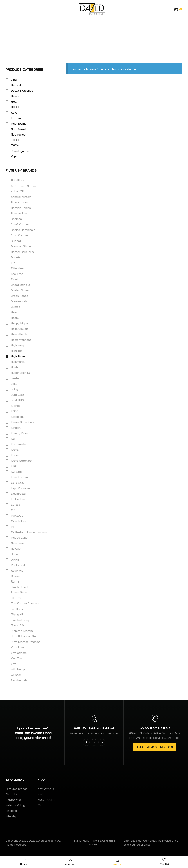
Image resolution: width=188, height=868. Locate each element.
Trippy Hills (18, 614)
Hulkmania (18, 362)
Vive (14, 664)
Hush (14, 367)
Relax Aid (17, 570)
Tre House (18, 609)
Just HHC (17, 400)
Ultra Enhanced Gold (25, 636)
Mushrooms (19, 123)
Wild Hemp (18, 669)
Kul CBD (16, 472)
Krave (15, 455)
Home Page (75, 31)
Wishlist (164, 864)
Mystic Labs (19, 537)
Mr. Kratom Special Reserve (29, 532)
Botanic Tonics (21, 208)
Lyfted (16, 505)
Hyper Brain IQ (20, 373)
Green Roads (19, 296)
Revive (15, 576)
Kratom (16, 118)
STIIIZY (16, 598)
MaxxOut (17, 515)
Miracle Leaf (19, 521)
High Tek (17, 351)
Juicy (14, 389)
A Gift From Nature (23, 186)
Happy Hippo (19, 323)
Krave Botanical (21, 461)
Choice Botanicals (23, 230)
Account (70, 864)
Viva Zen (16, 658)
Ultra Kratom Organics (26, 642)
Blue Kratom (19, 202)
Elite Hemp (18, 268)
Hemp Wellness (21, 340)
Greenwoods (19, 301)
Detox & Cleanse (22, 90)
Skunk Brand (19, 587)
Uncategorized (21, 151)
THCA (15, 145)
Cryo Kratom (19, 235)
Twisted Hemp (20, 620)
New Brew (18, 543)
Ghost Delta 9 (20, 285)
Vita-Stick (18, 647)
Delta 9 (16, 85)
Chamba (16, 219)
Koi (13, 439)
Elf (13, 263)
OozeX (15, 554)
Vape (14, 156)
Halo (14, 312)
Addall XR (17, 191)
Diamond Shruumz (23, 246)
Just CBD (17, 395)
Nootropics (18, 134)
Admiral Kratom (21, 197)
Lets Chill (17, 483)
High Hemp (18, 345)
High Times (18, 356)
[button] (155, 747)
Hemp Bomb (19, 334)
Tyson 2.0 (17, 625)
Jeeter (15, 378)
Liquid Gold (18, 494)
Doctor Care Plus (22, 252)
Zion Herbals (19, 680)
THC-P (16, 140)
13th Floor (17, 180)
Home (24, 864)
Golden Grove (20, 290)
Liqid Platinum (20, 488)
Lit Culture (18, 499)
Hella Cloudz (19, 329)
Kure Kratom (19, 477)
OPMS (15, 559)
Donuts (16, 257)
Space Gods (19, 592)
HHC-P (16, 107)
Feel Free (17, 274)
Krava (15, 450)
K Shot (15, 406)
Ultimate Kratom (22, 631)
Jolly (14, 384)
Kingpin (16, 428)
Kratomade (18, 444)
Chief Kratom (20, 224)
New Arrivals (19, 129)
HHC (14, 101)
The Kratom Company (26, 603)
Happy (15, 318)
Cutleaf (16, 241)
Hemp (15, 96)
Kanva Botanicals (23, 422)
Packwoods (19, 565)
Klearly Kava (19, 433)
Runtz (15, 581)
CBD (14, 79)
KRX (14, 466)
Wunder (16, 675)
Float (14, 279)
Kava (14, 112)
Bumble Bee (19, 213)
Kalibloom (17, 417)
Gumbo (16, 307)
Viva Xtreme (19, 653)
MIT (13, 526)
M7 (13, 510)
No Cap (16, 548)
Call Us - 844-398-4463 (94, 728)
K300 (15, 411)
